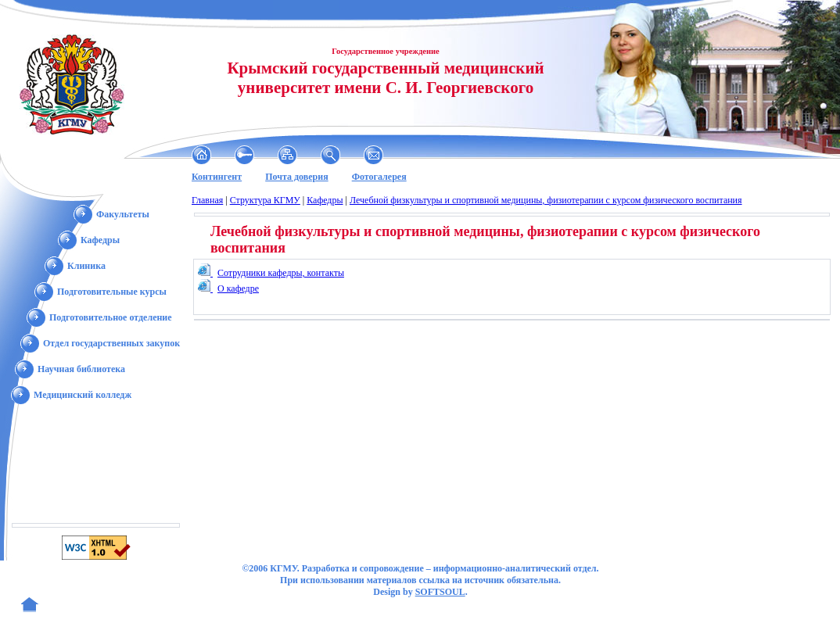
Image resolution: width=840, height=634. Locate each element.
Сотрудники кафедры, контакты (281, 273)
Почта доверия (297, 177)
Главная (207, 200)
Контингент (217, 177)
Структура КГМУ (265, 200)
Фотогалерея (379, 177)
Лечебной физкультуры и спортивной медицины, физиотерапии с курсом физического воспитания (546, 200)
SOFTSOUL (440, 592)
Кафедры (325, 200)
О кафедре (238, 288)
